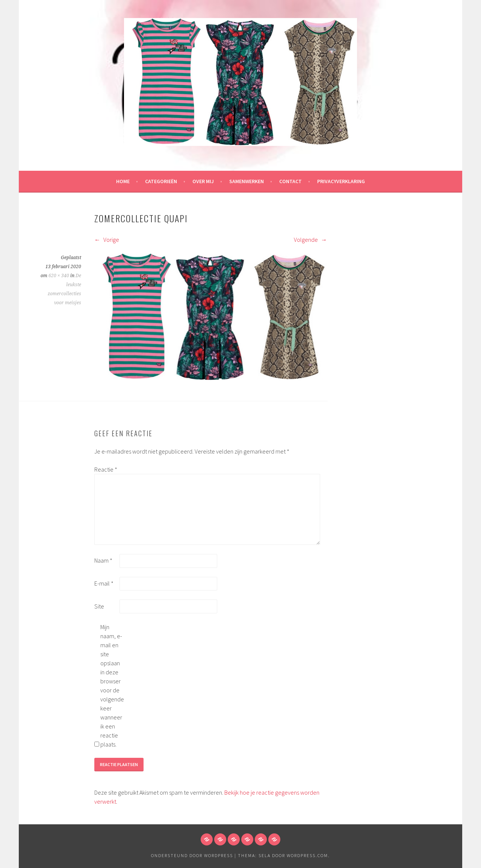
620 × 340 (59, 276)
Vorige (107, 240)
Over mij (203, 181)
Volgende (310, 240)
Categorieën (161, 181)
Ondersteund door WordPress (192, 855)
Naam (103, 560)
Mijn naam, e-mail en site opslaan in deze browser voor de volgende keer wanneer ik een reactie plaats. (112, 686)
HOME (123, 181)
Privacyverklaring (341, 181)
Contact (290, 181)
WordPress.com (307, 855)
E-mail (104, 583)
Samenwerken (247, 181)
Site (99, 606)
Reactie (106, 469)
